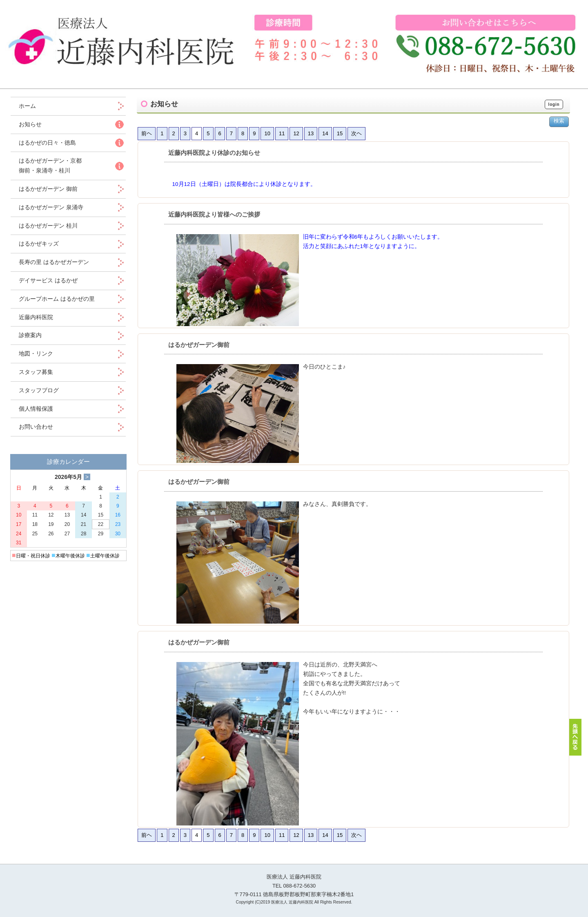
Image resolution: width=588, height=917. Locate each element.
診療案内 (30, 335)
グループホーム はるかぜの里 (57, 299)
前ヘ (147, 133)
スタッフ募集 (36, 372)
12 (296, 133)
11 (282, 133)
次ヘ (356, 133)
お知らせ (30, 124)
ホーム (33, 106)
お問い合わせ (36, 427)
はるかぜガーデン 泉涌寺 (51, 207)
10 (267, 133)
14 (325, 133)
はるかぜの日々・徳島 (47, 143)
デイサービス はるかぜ (48, 280)
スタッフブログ (39, 390)
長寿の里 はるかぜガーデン (54, 262)
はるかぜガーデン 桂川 (48, 226)
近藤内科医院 (36, 317)
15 (340, 133)
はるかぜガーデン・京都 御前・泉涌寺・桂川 (50, 166)
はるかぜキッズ (39, 244)
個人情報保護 (36, 409)
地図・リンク (36, 353)
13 (311, 133)
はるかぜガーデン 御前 (48, 189)
